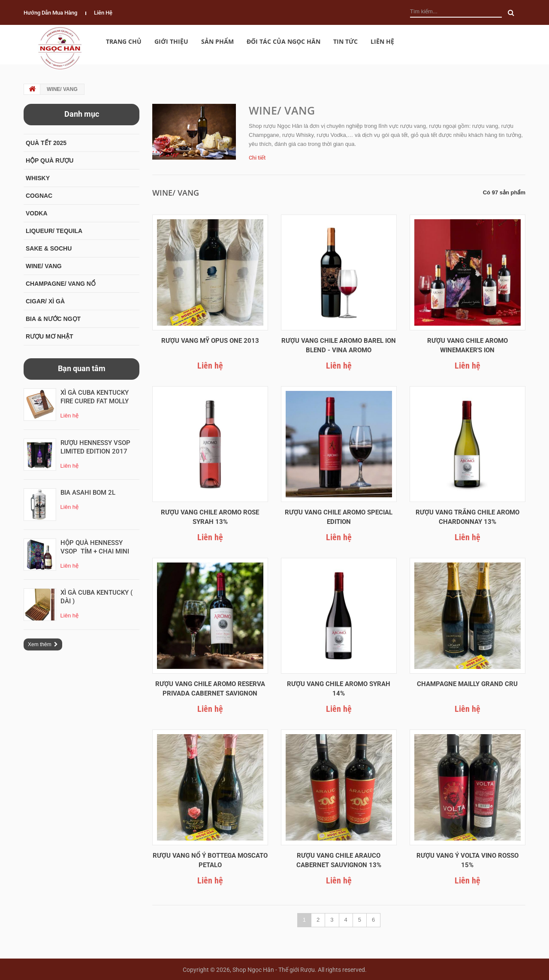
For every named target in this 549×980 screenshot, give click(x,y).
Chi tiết (257, 158)
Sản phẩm (217, 41)
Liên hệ (103, 13)
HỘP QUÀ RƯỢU (50, 160)
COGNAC (39, 196)
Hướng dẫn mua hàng (50, 13)
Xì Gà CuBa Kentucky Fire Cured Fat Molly (95, 397)
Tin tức (345, 41)
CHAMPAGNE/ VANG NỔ (61, 284)
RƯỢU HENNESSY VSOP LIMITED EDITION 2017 (96, 447)
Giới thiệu (171, 41)
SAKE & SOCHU (49, 248)
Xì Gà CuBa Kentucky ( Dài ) (97, 597)
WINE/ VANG (44, 266)
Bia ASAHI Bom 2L (88, 493)
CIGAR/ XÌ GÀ (45, 301)
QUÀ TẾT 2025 (46, 143)
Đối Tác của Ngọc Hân (284, 41)
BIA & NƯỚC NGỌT (53, 319)
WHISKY (38, 178)
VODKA (37, 213)
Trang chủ (124, 41)
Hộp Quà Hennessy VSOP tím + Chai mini (95, 547)
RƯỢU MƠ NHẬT (49, 336)
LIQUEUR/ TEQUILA (54, 231)
